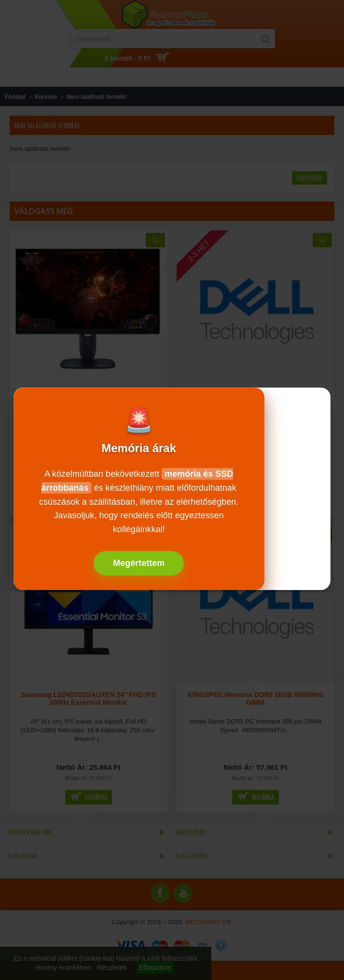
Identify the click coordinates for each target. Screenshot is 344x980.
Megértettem (139, 563)
